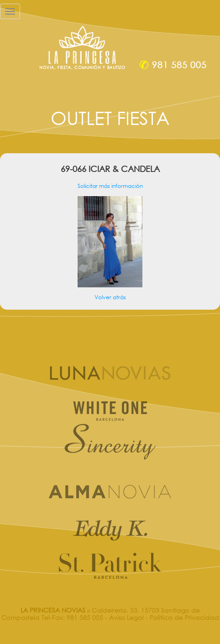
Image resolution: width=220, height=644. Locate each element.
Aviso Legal (126, 617)
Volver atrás (110, 297)
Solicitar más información (110, 186)
